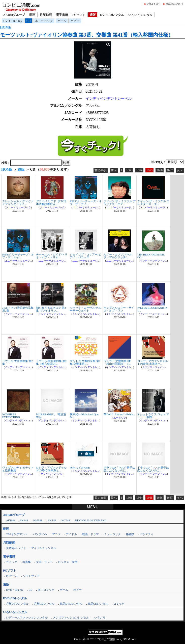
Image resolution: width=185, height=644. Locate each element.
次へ (180, 170)
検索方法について (175, 4)
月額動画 (46, 15)
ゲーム (62, 21)
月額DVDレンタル (17, 604)
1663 (129, 170)
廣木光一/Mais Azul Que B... (84, 416)
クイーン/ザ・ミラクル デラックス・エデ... (120, 203)
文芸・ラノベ (44, 562)
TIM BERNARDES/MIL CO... (151, 256)
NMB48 (38, 520)
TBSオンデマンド (17, 534)
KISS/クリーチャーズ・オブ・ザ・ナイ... (86, 203)
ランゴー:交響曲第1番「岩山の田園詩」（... (117, 362)
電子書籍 (62, 15)
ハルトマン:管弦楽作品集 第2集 (18, 309)
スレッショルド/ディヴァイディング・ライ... (18, 203)
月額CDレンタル (44, 604)
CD (29, 21)
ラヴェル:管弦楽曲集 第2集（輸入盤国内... (51, 362)
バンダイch (40, 534)
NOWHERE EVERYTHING (11, 416)
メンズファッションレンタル (71, 617)
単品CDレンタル (98, 604)
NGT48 (66, 520)
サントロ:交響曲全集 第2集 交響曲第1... (85, 362)
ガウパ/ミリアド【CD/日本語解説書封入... (51, 203)
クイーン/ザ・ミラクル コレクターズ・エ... (153, 203)
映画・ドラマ (90, 534)
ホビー (75, 21)
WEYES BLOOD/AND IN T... (152, 309)
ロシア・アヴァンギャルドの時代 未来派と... (153, 362)
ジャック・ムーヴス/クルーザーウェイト (85, 309)
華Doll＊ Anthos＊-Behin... (119, 414)
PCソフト (79, 15)
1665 (149, 170)
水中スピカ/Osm (80, 468)
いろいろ (100, 617)
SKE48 (24, 520)
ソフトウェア (31, 576)
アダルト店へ (153, 4)
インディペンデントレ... (153, 261)
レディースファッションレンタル (27, 617)
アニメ (56, 534)
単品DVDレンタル (71, 604)
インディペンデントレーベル (109, 99)
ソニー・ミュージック (18, 207)
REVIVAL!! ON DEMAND (91, 520)
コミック (12, 562)
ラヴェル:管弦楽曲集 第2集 (18, 362)
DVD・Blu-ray (13, 21)
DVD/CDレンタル (112, 15)
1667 (170, 170)
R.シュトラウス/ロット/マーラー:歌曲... (153, 416)
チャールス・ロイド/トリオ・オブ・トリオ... (52, 256)
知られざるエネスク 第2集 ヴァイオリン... (51, 309)
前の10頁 (101, 170)
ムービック (120, 418)
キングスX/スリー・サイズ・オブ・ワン (119, 309)
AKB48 (10, 520)
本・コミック (44, 21)
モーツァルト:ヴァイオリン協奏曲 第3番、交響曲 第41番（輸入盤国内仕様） (87, 35)
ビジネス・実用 (68, 562)
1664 (139, 170)
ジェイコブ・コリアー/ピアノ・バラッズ (85, 256)
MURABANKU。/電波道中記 (51, 416)
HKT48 (52, 520)
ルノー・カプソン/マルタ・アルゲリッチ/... (118, 256)
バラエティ (147, 534)
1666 (160, 170)
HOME (6, 27)
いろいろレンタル (140, 15)
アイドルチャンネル (44, 548)
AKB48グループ (14, 15)
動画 (32, 15)
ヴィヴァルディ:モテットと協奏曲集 (18, 469)
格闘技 (130, 534)
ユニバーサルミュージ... (86, 207)
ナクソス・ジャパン (153, 367)
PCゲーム (12, 576)
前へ (114, 170)
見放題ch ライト (16, 548)
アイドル (71, 534)
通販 (93, 15)
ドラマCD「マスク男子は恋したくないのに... (119, 469)
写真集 (27, 562)
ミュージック (112, 534)
